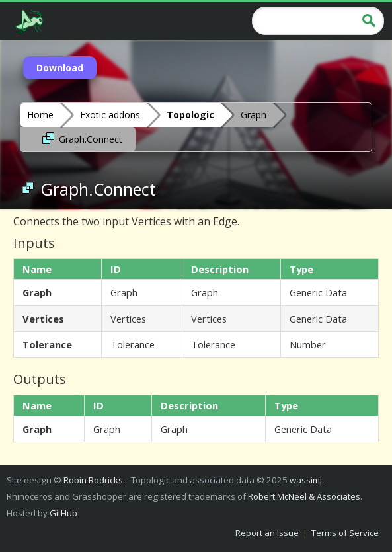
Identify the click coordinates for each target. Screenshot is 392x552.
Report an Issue (267, 533)
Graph (254, 115)
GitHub (63, 513)
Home (40, 115)
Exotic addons (110, 115)
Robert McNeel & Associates (304, 496)
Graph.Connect (81, 138)
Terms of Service (345, 533)
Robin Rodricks (93, 480)
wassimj (306, 480)
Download (60, 68)
